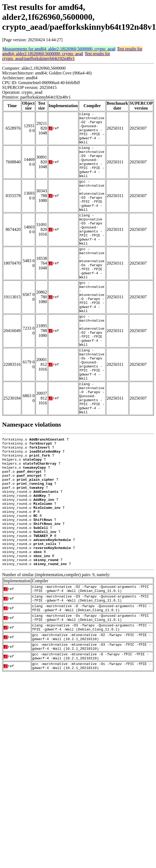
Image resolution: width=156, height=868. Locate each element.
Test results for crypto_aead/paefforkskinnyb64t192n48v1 (56, 56)
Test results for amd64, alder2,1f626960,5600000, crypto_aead (72, 51)
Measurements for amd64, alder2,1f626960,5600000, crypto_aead (59, 49)
